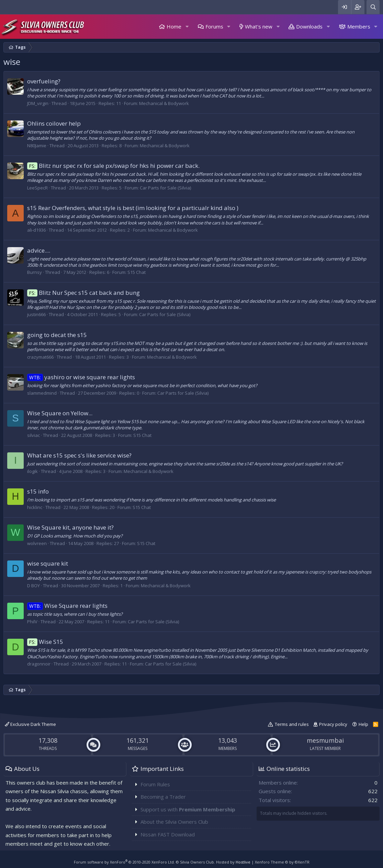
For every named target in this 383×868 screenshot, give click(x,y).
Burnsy (35, 272)
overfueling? (44, 81)
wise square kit (48, 563)
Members (359, 26)
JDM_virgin (38, 103)
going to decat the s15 (57, 335)
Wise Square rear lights (67, 606)
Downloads (309, 26)
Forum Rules (155, 784)
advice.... (39, 250)
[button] (187, 27)
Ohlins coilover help (54, 123)
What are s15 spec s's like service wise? (79, 455)
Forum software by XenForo (124, 862)
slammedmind (42, 393)
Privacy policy (333, 724)
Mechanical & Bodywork (164, 103)
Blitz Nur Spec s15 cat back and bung (83, 293)
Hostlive (243, 862)
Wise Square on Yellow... (60, 413)
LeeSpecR (37, 188)
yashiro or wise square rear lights (81, 377)
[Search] (373, 7)
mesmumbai (325, 740)
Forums (214, 26)
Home (174, 26)
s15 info (38, 491)
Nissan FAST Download (168, 834)
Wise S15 (45, 642)
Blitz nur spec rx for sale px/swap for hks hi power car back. (113, 166)
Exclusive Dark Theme (30, 724)
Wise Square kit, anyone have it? (70, 527)
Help (363, 724)
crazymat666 (40, 357)
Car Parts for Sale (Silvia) (165, 188)
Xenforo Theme (282, 862)
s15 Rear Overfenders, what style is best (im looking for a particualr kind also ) (133, 208)
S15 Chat (137, 272)
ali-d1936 (36, 230)
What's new (259, 26)
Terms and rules (292, 724)
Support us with (188, 809)
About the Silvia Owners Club (174, 822)
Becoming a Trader (163, 797)
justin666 (36, 314)
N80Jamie (37, 146)
